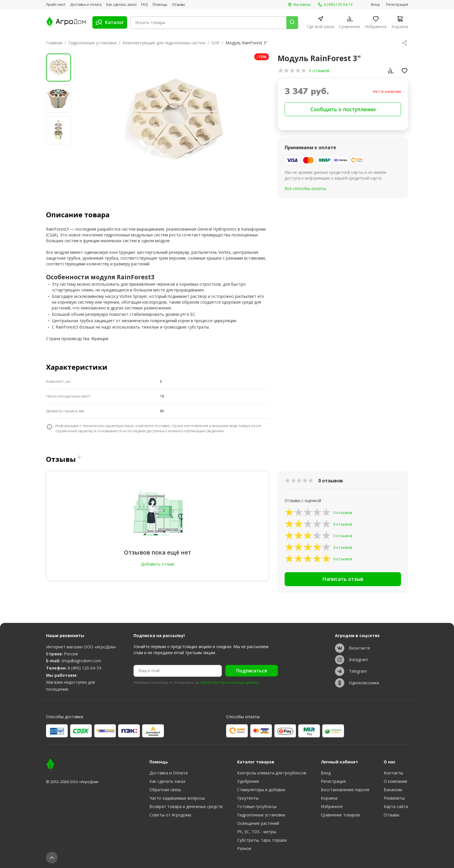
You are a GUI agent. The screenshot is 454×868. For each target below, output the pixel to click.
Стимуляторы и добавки (261, 790)
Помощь (160, 5)
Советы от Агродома (170, 815)
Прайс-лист (56, 5)
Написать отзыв (343, 580)
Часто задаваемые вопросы (177, 798)
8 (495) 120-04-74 (84, 668)
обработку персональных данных (229, 683)
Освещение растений (258, 823)
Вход (375, 5)
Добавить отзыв (158, 564)
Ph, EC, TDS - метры (257, 832)
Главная (54, 43)
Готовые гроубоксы (257, 806)
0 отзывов (319, 71)
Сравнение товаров (340, 815)
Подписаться (252, 671)
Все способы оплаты (305, 189)
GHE (215, 43)
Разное (244, 848)
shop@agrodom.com (81, 661)
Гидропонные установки (92, 43)
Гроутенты (248, 798)
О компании (395, 781)
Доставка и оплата (86, 5)
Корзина (329, 798)
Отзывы (179, 5)
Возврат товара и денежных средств (186, 806)
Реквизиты (394, 798)
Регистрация (397, 5)
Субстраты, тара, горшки (262, 840)
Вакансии (393, 790)
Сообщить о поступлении (343, 110)
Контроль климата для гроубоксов (272, 773)
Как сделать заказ (121, 5)
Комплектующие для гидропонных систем (164, 43)
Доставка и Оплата (169, 773)
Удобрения (248, 781)
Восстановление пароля (345, 790)
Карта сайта (396, 806)
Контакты (393, 773)
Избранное (332, 806)
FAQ (144, 5)
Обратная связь (165, 790)
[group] (174, 122)
